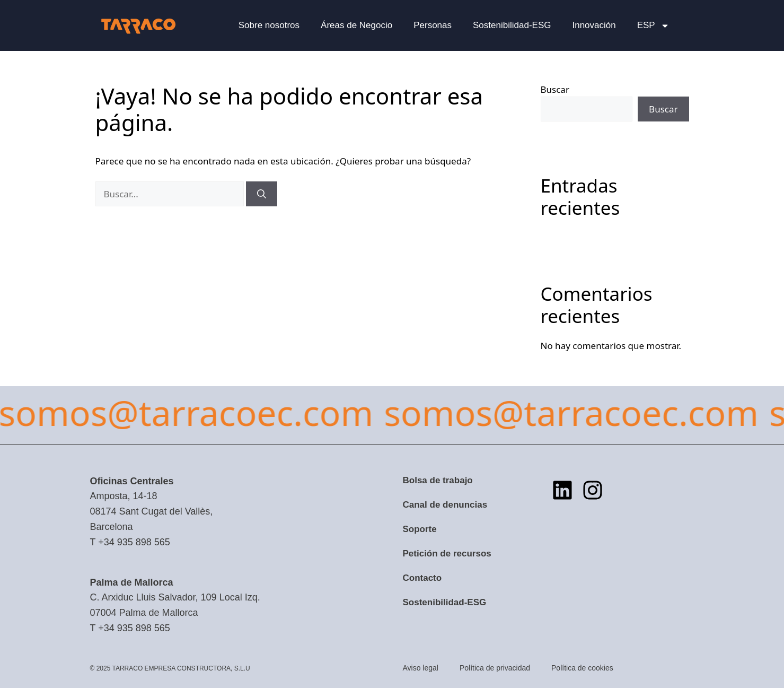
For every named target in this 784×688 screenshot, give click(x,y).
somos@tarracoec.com (373, 412)
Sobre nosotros (269, 25)
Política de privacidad (495, 668)
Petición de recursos (447, 554)
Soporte (420, 529)
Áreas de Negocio (356, 25)
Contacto (422, 578)
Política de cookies (582, 668)
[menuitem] (653, 25)
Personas (433, 25)
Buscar (555, 89)
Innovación (594, 25)
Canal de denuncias (445, 505)
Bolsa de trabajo (438, 480)
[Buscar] (262, 194)
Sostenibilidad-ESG (512, 25)
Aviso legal (421, 668)
